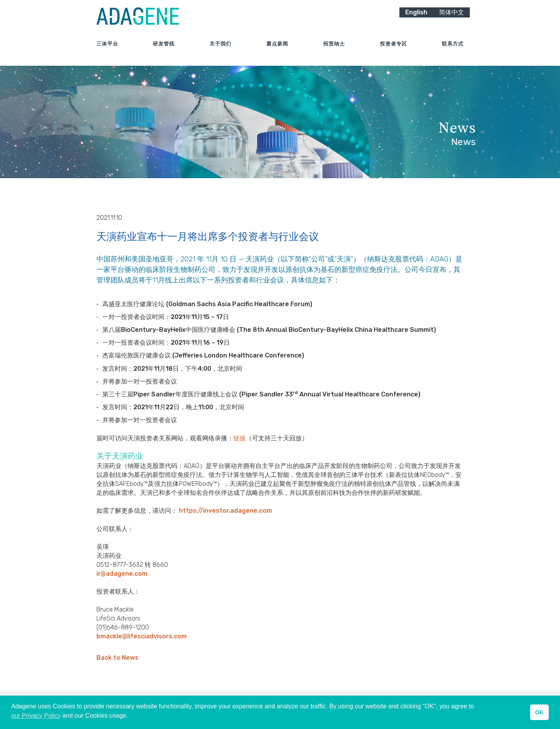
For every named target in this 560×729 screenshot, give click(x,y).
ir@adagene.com (122, 574)
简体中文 (451, 18)
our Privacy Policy (36, 716)
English (416, 18)
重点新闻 (277, 50)
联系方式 (453, 50)
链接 (240, 438)
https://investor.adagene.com (225, 511)
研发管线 (164, 50)
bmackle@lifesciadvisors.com (142, 636)
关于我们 (220, 50)
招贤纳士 (334, 50)
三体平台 (107, 50)
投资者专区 (394, 50)
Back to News (117, 658)
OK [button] (539, 712)
